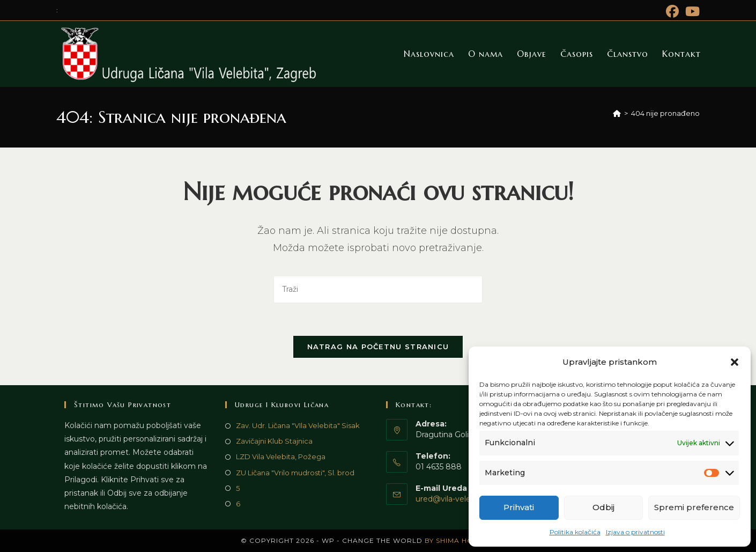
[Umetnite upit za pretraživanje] (378, 289)
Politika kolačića (575, 532)
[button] (735, 362)
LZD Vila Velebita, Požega (281, 457)
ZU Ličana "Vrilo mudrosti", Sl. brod (295, 473)
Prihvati (519, 507)
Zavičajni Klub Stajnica (274, 441)
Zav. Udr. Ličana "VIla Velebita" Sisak (298, 425)
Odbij (603, 507)
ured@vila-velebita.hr (455, 499)
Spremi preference (694, 507)
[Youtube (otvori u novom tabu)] (691, 11)
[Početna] (617, 113)
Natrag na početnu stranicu (378, 347)
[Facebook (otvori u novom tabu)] (672, 11)
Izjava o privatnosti (635, 532)
